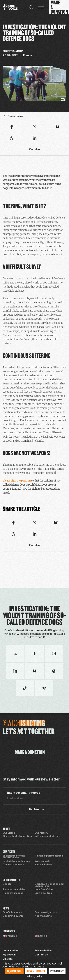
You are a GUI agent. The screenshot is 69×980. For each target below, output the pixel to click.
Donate (7, 884)
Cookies (8, 959)
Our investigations (46, 913)
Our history (41, 833)
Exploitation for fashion (16, 861)
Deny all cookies (36, 971)
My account (10, 955)
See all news (13, 116)
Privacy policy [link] (35, 976)
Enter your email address (23, 793)
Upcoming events (13, 916)
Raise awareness (13, 893)
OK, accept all (14, 971)
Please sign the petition (17, 481)
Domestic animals (13, 865)
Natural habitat (44, 865)
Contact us (41, 955)
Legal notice (10, 951)
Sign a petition (43, 893)
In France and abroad (47, 836)
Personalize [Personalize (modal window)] (57, 971)
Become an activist (14, 890)
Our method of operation (17, 836)
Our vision (9, 833)
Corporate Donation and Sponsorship (49, 885)
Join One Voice (44, 890)
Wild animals (42, 861)
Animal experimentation (49, 856)
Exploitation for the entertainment (14, 857)
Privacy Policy (43, 951)
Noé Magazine (43, 916)
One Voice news (12, 913)
